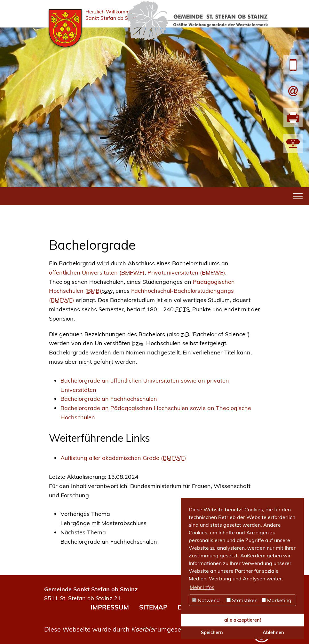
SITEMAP (153, 607)
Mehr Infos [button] (202, 587)
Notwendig (208, 600)
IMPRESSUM (110, 607)
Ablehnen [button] (273, 632)
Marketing (277, 600)
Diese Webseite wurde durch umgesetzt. (117, 629)
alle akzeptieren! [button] (243, 620)
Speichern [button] (212, 632)
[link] (160, 519)
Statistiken (242, 600)
